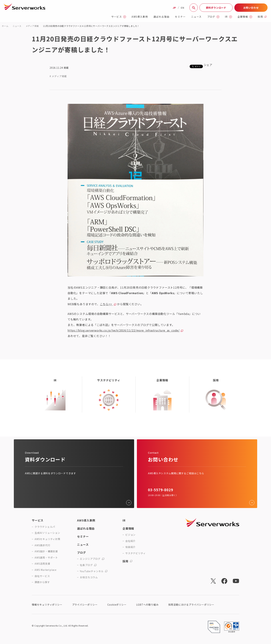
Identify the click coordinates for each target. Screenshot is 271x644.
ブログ (213, 17)
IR (228, 17)
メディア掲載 (32, 26)
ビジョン (130, 535)
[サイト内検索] (194, 8)
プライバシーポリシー (85, 605)
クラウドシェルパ (45, 527)
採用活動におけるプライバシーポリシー (191, 605)
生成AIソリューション (47, 533)
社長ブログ (88, 565)
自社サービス (42, 576)
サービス (119, 17)
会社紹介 (130, 541)
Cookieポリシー (117, 605)
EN (183, 8)
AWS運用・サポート (46, 558)
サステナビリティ (135, 553)
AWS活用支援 (42, 564)
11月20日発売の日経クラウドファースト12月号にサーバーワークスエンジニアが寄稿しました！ (91, 26)
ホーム (5, 26)
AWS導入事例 (140, 17)
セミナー (180, 17)
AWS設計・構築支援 (46, 551)
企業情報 (245, 17)
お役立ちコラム (89, 577)
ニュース (196, 17)
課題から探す (42, 582)
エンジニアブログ (92, 559)
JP (174, 8)
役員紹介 (130, 547)
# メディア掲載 (58, 76)
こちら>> (106, 304)
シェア (208, 65)
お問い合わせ (251, 8)
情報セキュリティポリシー (47, 605)
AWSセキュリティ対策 (47, 539)
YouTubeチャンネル (94, 571)
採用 (262, 17)
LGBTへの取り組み (147, 605)
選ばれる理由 (161, 17)
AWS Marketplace (46, 570)
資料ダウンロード (216, 8)
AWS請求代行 (42, 545)
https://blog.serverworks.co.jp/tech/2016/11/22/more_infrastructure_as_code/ (124, 330)
